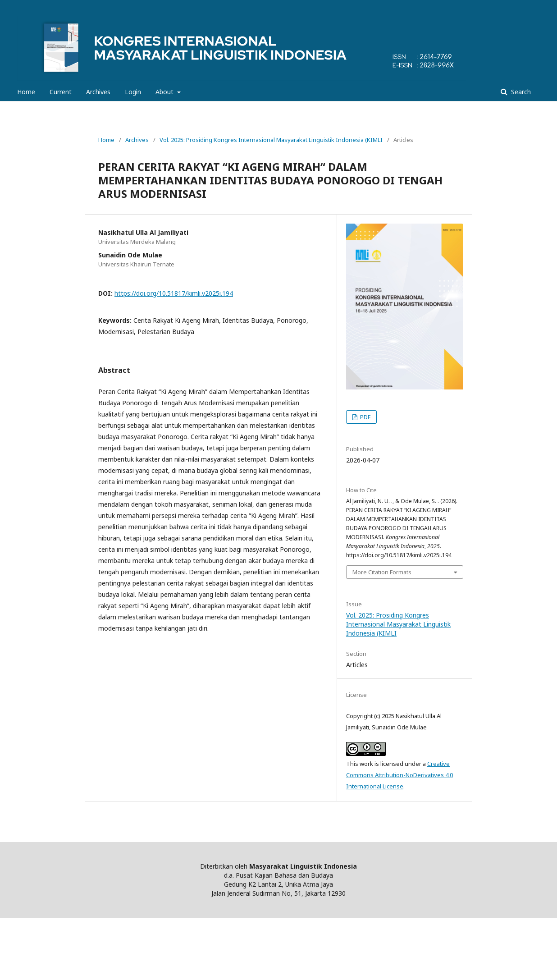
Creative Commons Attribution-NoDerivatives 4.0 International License (399, 775)
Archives (98, 92)
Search (520, 92)
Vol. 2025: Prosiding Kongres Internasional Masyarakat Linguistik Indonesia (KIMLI (271, 140)
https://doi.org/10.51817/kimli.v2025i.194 (174, 293)
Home (26, 92)
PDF (365, 417)
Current (61, 92)
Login (133, 92)
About (165, 92)
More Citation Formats (382, 572)
